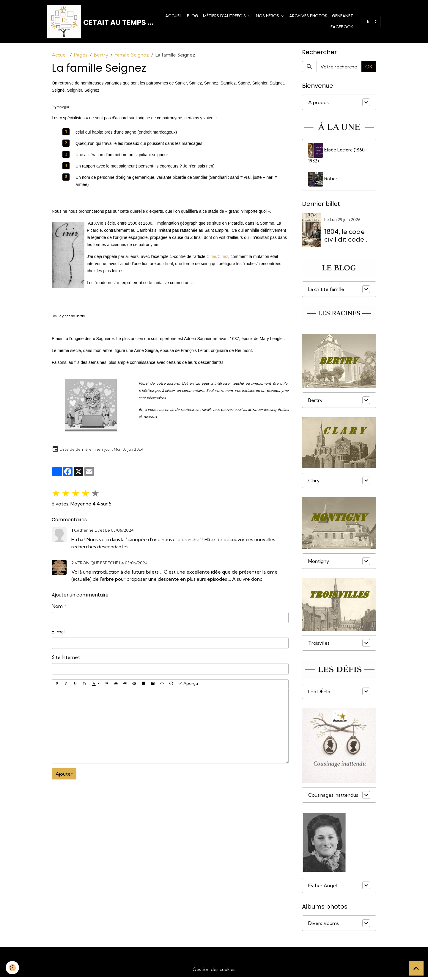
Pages (81, 57)
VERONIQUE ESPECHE (96, 565)
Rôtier (323, 182)
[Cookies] (13, 968)
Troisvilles (319, 646)
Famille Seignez (132, 57)
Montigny (319, 564)
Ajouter (64, 776)
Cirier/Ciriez (217, 259)
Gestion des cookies (214, 972)
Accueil (174, 17)
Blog (193, 17)
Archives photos (308, 17)
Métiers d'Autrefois (225, 17)
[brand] (98, 23)
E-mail (59, 634)
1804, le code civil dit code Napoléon (344, 238)
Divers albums (324, 926)
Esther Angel (322, 888)
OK (369, 69)
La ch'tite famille (326, 292)
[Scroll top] (416, 968)
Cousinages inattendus (333, 797)
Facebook (342, 28)
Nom (57, 608)
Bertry (101, 57)
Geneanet (343, 17)
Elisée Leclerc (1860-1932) (339, 156)
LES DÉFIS (319, 694)
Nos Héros (268, 17)
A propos (318, 104)
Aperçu (188, 686)
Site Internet (66, 659)
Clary (314, 483)
